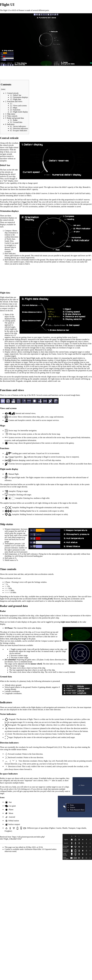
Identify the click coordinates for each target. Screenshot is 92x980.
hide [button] (3, 89)
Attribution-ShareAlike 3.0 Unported (38, 849)
